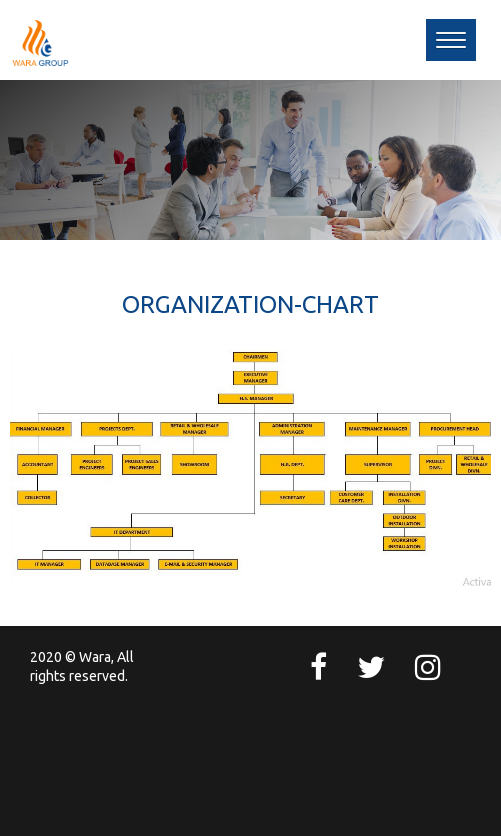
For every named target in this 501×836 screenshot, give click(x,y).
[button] (451, 40)
